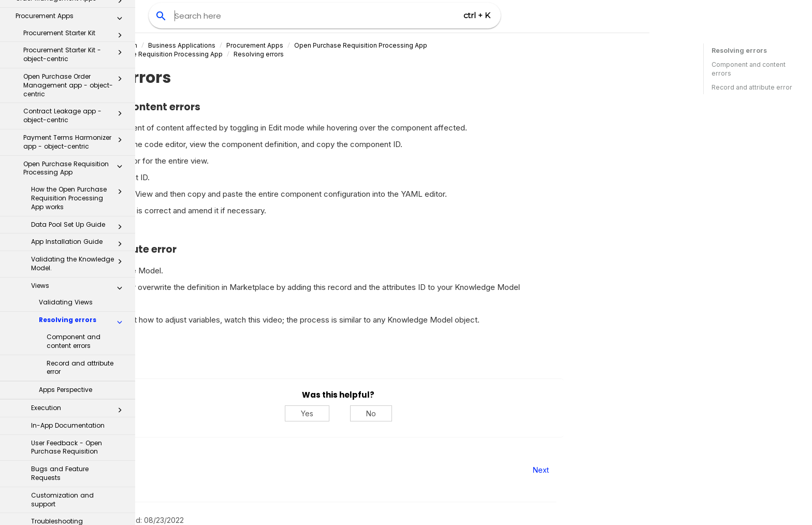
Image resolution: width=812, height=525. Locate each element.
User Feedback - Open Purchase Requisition (67, 265)
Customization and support (62, 317)
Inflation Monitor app (76, 359)
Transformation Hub (68, 420)
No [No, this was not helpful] (506, 413)
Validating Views (66, 119)
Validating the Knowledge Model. (79, 81)
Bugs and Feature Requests (60, 290)
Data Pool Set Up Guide (79, 44)
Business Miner (68, 506)
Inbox (72, 377)
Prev (163, 470)
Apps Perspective (66, 207)
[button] (120, 11)
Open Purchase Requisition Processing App (496, 45)
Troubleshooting (57, 338)
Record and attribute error (80, 185)
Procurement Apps (390, 45)
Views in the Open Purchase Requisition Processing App (273, 54)
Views (79, 105)
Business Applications (317, 45)
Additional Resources (68, 484)
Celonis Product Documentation (224, 45)
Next (676, 470)
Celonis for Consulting (68, 463)
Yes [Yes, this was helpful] (442, 413)
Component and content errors (74, 158)
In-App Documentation (68, 243)
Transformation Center (68, 441)
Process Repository (68, 398)
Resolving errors (83, 139)
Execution (79, 227)
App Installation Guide (79, 61)
